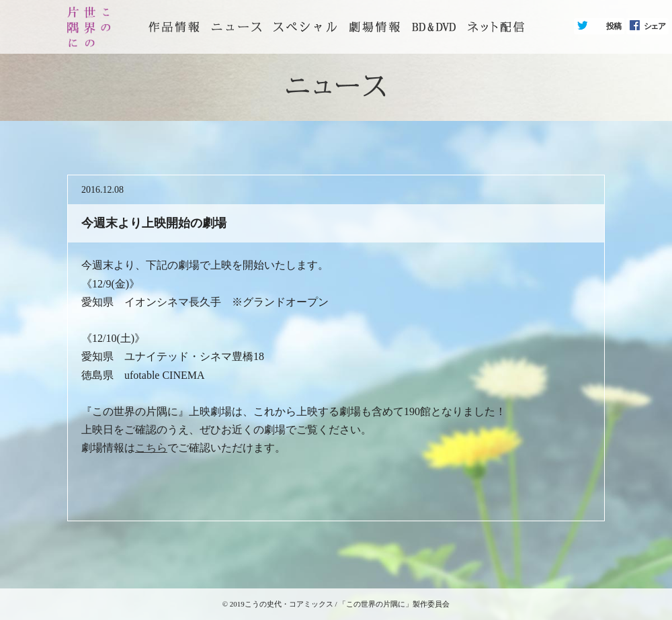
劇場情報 (374, 27)
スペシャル (305, 27)
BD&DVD (434, 27)
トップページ (174, 27)
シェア (655, 26)
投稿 (614, 26)
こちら (151, 448)
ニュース (237, 27)
